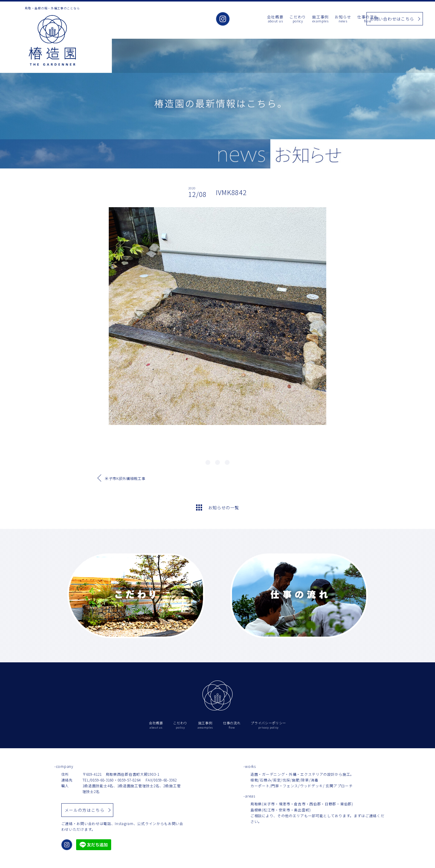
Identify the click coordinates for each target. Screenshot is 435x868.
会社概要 (248, 19)
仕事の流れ (340, 19)
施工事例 (293, 19)
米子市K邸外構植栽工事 (125, 478)
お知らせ (316, 19)
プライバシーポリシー (268, 725)
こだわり (270, 19)
